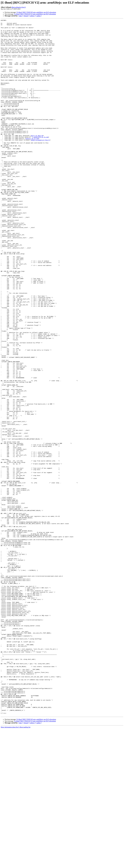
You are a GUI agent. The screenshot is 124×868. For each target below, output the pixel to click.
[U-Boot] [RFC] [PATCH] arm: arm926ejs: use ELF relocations (36, 12)
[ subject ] (32, 16)
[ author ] (39, 16)
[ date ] (20, 16)
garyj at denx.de (37, 159)
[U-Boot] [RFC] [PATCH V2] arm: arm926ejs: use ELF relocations (35, 14)
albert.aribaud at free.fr (18, 7)
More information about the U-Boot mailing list (16, 866)
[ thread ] (26, 16)
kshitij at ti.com (32, 162)
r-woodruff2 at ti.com (40, 161)
